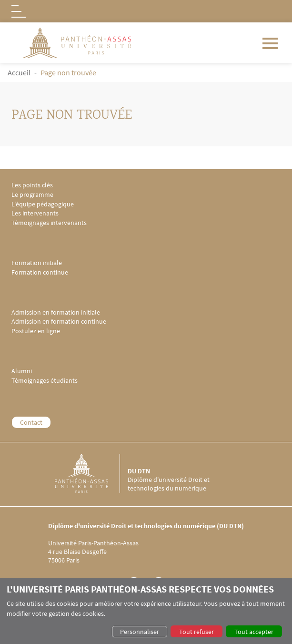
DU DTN (139, 471)
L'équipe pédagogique (43, 204)
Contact (31, 422)
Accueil (19, 72)
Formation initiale (37, 263)
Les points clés (32, 185)
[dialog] (146, 611)
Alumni (22, 371)
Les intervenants (35, 213)
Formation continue (40, 272)
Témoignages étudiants (45, 381)
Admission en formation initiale (56, 312)
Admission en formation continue (59, 322)
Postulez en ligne (36, 331)
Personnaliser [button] (140, 632)
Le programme (32, 195)
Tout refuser (196, 632)
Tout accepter (254, 632)
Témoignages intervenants (49, 223)
